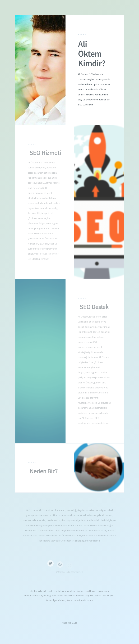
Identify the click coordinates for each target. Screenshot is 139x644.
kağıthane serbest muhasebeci (61, 596)
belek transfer (80, 600)
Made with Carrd (69, 623)
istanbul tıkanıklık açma (35, 596)
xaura (90, 600)
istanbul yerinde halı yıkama (59, 600)
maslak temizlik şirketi (105, 596)
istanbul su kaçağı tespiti (41, 591)
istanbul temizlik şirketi (64, 591)
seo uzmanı (104, 591)
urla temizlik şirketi (85, 596)
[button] (51, 565)
